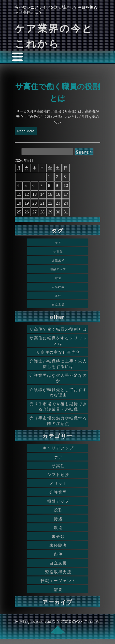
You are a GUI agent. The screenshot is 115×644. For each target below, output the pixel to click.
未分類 (58, 536)
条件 (58, 554)
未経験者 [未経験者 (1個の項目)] (58, 287)
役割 (58, 510)
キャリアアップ (58, 448)
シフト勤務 (58, 474)
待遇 (58, 518)
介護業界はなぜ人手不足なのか (58, 378)
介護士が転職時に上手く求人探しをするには (58, 364)
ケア (58, 457)
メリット (58, 483)
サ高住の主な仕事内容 (58, 352)
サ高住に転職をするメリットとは (58, 340)
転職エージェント (58, 580)
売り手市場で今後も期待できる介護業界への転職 (58, 406)
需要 (58, 589)
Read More (26, 131)
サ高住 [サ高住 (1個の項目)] (58, 251)
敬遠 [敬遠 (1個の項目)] (58, 278)
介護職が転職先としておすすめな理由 (58, 392)
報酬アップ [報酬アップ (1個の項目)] (58, 269)
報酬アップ (58, 501)
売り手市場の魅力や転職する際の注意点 (58, 420)
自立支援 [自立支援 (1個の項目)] (58, 304)
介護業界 (58, 492)
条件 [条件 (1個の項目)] (58, 295)
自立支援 (58, 563)
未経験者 (58, 545)
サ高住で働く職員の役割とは (58, 329)
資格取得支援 (58, 572)
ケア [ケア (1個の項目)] (58, 242)
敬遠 (58, 527)
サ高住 (58, 465)
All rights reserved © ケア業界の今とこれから (60, 627)
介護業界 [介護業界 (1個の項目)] (58, 260)
